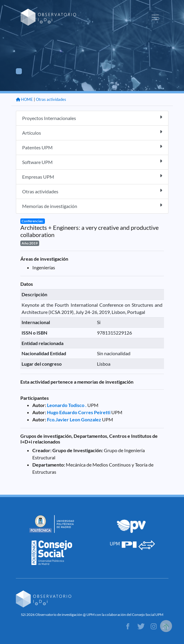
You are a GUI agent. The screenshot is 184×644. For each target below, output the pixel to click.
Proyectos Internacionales (92, 118)
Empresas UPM (92, 176)
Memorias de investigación (92, 206)
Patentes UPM (92, 147)
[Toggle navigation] (155, 17)
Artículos (92, 132)
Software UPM (92, 162)
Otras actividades (51, 99)
